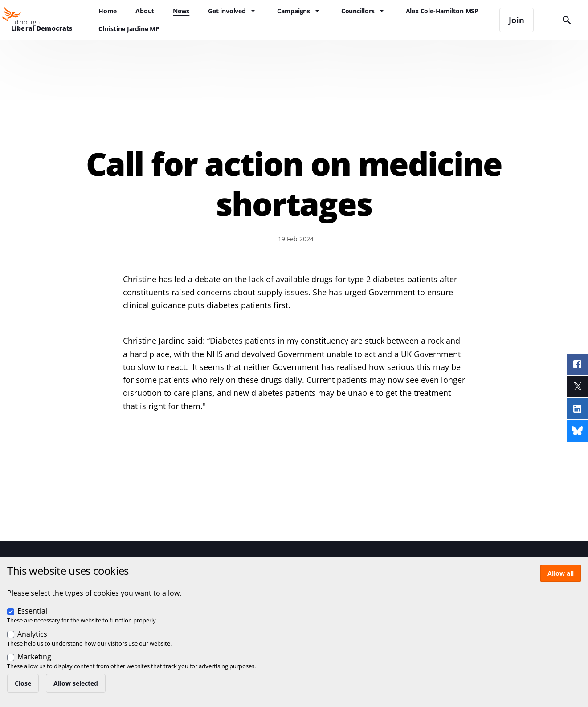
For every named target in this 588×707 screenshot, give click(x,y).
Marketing (34, 657)
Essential (32, 611)
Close (23, 683)
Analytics (32, 634)
